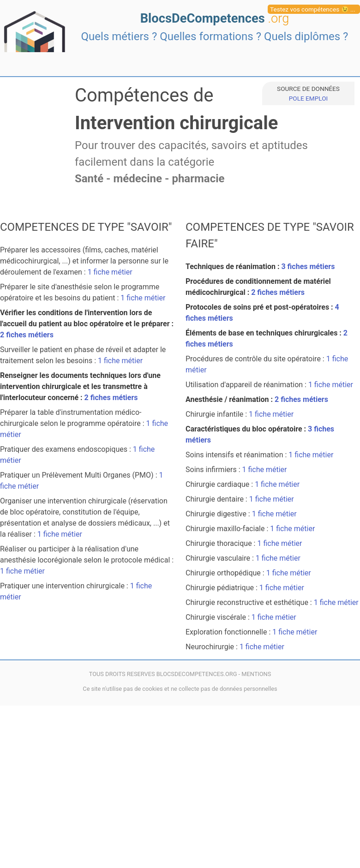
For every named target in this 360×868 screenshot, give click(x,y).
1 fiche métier (110, 272)
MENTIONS (256, 674)
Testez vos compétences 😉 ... (313, 9)
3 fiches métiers (308, 266)
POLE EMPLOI (308, 98)
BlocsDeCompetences (215, 18)
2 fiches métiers (27, 335)
